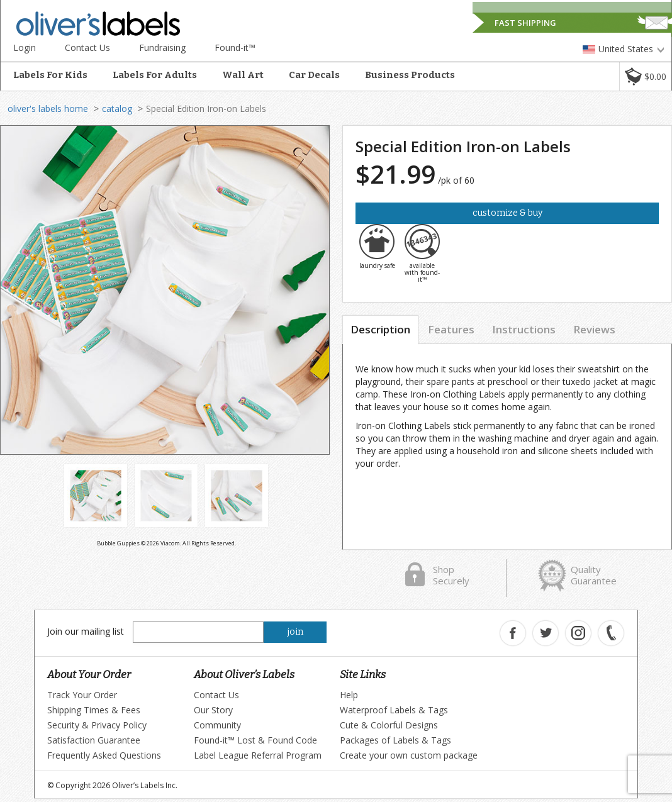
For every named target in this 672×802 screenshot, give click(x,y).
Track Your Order (82, 695)
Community (217, 725)
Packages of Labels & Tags (395, 740)
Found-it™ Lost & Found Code (255, 740)
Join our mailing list (86, 631)
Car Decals (314, 75)
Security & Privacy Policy (97, 725)
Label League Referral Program (258, 755)
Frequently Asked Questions (104, 755)
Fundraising (162, 47)
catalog (117, 109)
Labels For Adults (155, 75)
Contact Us (87, 47)
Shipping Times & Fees (94, 710)
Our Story (213, 710)
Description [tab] (380, 329)
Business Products (410, 75)
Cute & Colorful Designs (389, 725)
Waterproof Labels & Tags (394, 710)
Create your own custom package (409, 755)
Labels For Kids (50, 75)
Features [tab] (451, 329)
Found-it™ (235, 47)
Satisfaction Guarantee (94, 740)
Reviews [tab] (594, 329)
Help (349, 695)
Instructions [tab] (524, 329)
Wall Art (243, 75)
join (295, 632)
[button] (645, 76)
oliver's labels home (48, 109)
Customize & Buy (507, 213)
